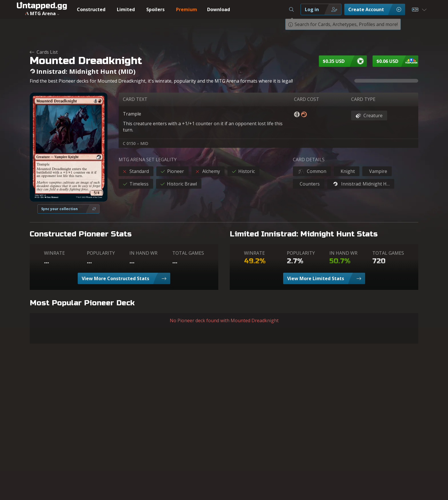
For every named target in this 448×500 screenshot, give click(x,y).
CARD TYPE (363, 99)
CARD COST (307, 99)
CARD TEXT (135, 99)
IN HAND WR (143, 253)
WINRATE (54, 253)
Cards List (44, 52)
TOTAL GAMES (188, 253)
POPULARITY (101, 253)
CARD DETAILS (309, 160)
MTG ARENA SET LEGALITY (148, 160)
